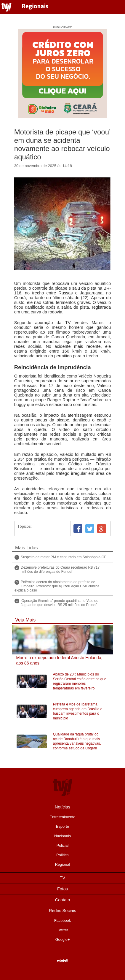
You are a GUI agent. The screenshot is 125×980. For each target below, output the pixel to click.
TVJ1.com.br (7, 7)
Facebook (78, 529)
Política (62, 855)
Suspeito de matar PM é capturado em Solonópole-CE (64, 557)
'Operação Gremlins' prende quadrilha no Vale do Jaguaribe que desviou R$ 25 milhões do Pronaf (60, 603)
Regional (63, 864)
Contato (62, 900)
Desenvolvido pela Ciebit (62, 961)
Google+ (102, 529)
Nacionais (62, 836)
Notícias (62, 807)
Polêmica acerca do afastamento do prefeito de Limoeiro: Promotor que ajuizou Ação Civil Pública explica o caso (57, 586)
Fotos (62, 889)
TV (62, 878)
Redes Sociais (62, 911)
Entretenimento (63, 817)
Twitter (90, 529)
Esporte (62, 826)
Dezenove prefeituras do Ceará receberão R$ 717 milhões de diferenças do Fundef (60, 570)
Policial (63, 845)
